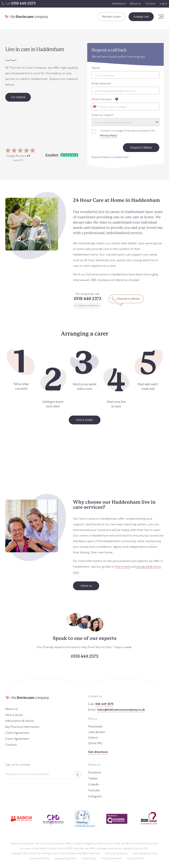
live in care (122, 567)
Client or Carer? (103, 115)
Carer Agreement (17, 739)
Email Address (102, 84)
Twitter (93, 779)
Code (140, 859)
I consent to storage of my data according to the (128, 134)
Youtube (94, 791)
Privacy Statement (112, 859)
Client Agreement (17, 733)
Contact (150, 4)
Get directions (98, 752)
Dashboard (119, 4)
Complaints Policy (39, 859)
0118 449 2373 (23, 3)
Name (96, 68)
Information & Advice (20, 721)
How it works (14, 715)
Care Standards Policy (145, 854)
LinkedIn (94, 785)
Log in (164, 4)
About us (135, 4)
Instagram (95, 796)
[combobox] (95, 107)
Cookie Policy (89, 859)
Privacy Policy (109, 135)
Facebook (95, 773)
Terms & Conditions (117, 854)
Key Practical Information (22, 727)
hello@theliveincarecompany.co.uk (121, 710)
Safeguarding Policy (65, 859)
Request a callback (129, 299)
